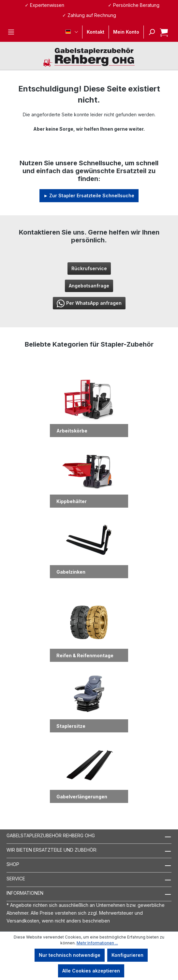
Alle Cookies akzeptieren (91, 971)
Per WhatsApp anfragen (89, 303)
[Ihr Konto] (126, 32)
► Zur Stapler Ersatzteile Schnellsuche (89, 196)
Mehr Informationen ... (97, 943)
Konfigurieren (127, 955)
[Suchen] (150, 32)
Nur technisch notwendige (70, 955)
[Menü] (11, 32)
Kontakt (96, 32)
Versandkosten (23, 921)
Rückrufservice (89, 268)
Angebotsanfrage (89, 286)
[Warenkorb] (162, 32)
